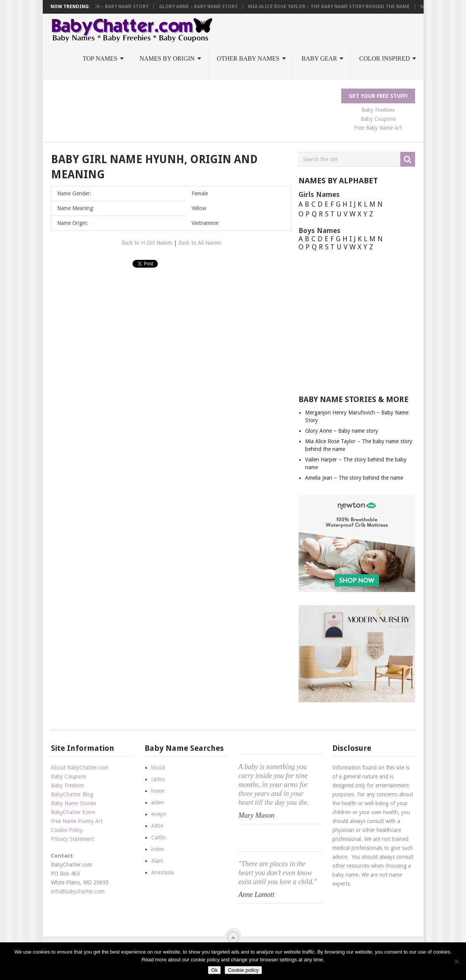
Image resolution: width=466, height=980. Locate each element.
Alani (157, 861)
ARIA (157, 826)
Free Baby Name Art (378, 128)
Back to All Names (200, 243)
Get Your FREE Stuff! (378, 96)
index (158, 849)
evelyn (159, 814)
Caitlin (159, 837)
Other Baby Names (248, 58)
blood (158, 768)
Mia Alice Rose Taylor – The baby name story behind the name (334, 7)
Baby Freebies (378, 110)
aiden (158, 802)
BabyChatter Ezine (73, 812)
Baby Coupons (378, 119)
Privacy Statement (72, 839)
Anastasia (162, 872)
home (158, 791)
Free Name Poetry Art (77, 821)
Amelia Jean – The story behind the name (354, 478)
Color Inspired (384, 58)
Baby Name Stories (73, 803)
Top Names (100, 58)
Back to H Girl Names (147, 243)
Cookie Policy (67, 830)
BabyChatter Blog (72, 794)
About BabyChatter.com (80, 768)
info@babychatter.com (78, 891)
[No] (456, 961)
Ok (214, 970)
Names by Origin (167, 58)
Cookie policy (243, 970)
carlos (158, 779)
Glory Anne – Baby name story (204, 7)
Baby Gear (319, 58)
